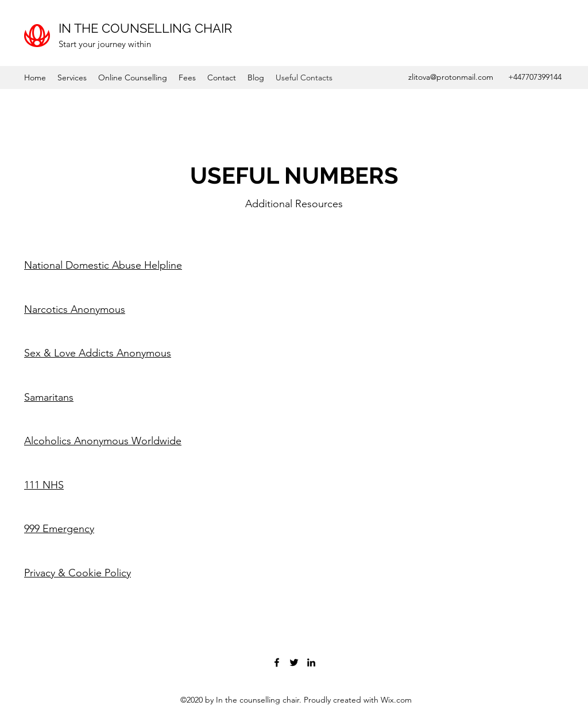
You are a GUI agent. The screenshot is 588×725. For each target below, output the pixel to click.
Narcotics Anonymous (75, 309)
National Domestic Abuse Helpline (103, 265)
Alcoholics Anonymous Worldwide (103, 441)
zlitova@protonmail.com (451, 77)
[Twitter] (294, 662)
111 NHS (44, 485)
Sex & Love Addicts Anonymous (98, 353)
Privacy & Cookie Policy (78, 573)
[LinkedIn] (311, 662)
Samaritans (49, 397)
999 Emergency (59, 529)
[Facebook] (277, 662)
